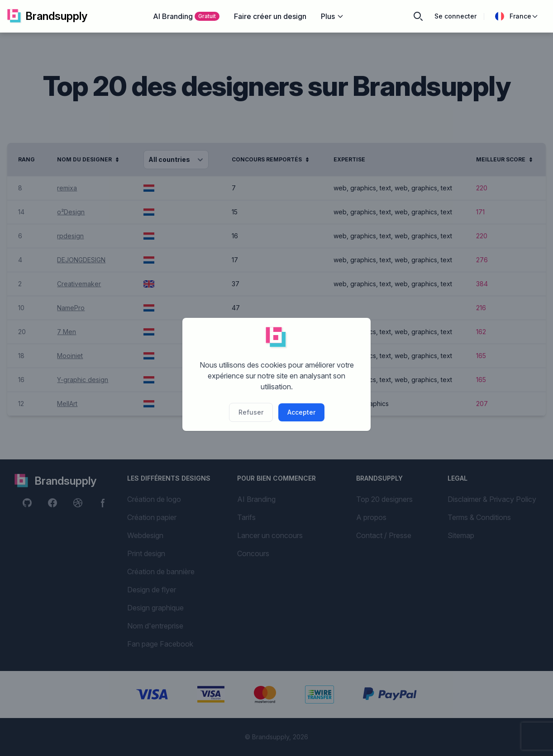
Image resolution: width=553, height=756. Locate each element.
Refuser (251, 412)
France (517, 16)
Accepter (301, 412)
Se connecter (455, 16)
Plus (332, 16)
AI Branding (186, 16)
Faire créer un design (270, 16)
